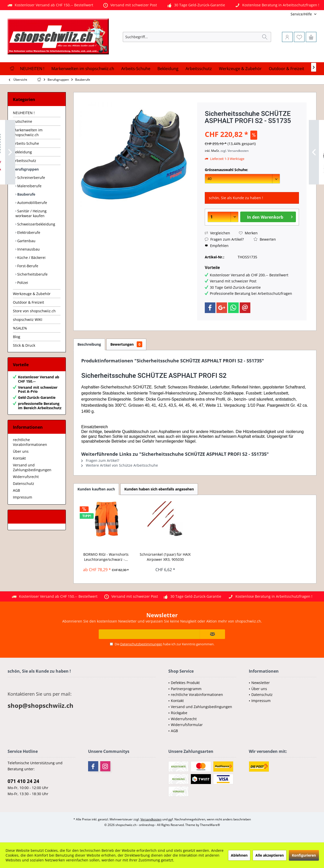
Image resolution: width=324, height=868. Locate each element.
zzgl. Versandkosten (235, 151)
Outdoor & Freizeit (28, 302)
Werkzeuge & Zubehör (32, 294)
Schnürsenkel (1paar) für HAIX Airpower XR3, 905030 (165, 557)
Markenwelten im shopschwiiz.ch (28, 132)
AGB (16, 490)
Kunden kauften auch (96, 489)
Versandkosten (151, 819)
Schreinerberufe (31, 178)
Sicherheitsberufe (32, 274)
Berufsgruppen (26, 169)
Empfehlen (217, 246)
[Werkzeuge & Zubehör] (240, 69)
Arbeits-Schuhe (26, 143)
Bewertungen (126, 344)
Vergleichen (217, 233)
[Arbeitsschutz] (199, 69)
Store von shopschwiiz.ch (34, 311)
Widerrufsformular (187, 725)
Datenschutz (24, 483)
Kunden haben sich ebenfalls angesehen (159, 489)
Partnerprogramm (186, 689)
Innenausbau (28, 249)
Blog (17, 337)
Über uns (21, 451)
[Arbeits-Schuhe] (136, 69)
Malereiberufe (29, 186)
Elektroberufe (28, 232)
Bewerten (265, 239)
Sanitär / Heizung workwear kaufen (31, 213)
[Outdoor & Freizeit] (287, 69)
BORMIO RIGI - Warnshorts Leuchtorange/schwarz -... (106, 557)
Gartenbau (26, 241)
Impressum (23, 497)
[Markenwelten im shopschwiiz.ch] (83, 69)
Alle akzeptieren (270, 855)
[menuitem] (283, 14)
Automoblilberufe (32, 203)
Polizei (22, 283)
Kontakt (19, 458)
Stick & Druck (24, 345)
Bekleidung (22, 152)
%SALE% (20, 328)
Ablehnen (239, 855)
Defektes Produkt (185, 683)
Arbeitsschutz (25, 161)
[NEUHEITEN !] (32, 69)
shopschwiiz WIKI (28, 319)
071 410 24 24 (23, 781)
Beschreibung (89, 344)
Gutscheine (23, 121)
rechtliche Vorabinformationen (30, 442)
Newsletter (261, 683)
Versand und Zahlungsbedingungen (32, 467)
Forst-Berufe (27, 266)
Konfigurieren (304, 855)
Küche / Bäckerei (31, 257)
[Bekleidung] (168, 69)
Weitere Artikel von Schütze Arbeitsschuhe (120, 465)
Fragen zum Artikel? (224, 239)
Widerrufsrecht (26, 477)
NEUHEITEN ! (24, 113)
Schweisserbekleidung (36, 224)
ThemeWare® (210, 825)
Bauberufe (26, 194)
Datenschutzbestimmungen (141, 644)
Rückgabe (179, 713)
